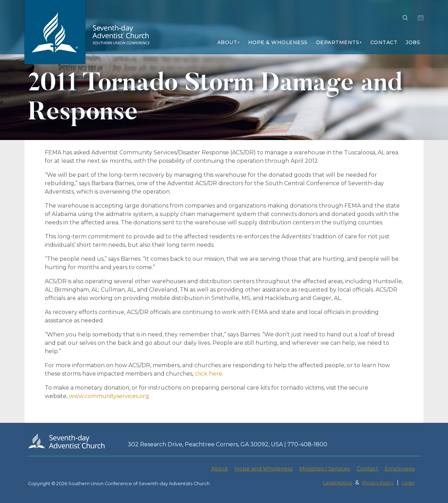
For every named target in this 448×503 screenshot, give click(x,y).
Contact (384, 42)
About (227, 42)
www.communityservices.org (109, 396)
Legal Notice (338, 483)
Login (408, 483)
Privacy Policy (378, 483)
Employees (400, 469)
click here (209, 374)
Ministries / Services (325, 469)
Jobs (413, 42)
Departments (338, 42)
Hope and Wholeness (264, 469)
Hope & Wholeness (278, 42)
